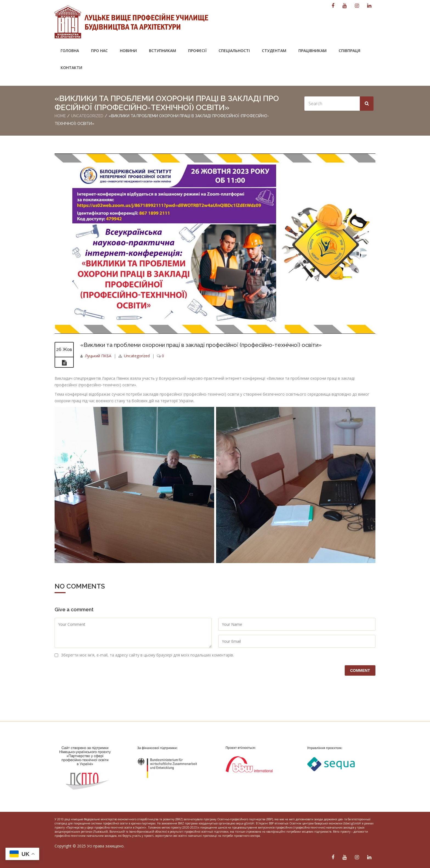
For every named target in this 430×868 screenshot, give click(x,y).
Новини (128, 51)
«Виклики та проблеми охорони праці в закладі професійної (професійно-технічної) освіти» (201, 345)
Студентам (274, 51)
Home (60, 116)
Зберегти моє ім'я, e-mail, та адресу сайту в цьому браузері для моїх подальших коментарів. (148, 655)
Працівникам (312, 51)
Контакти (71, 68)
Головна (70, 51)
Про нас (99, 51)
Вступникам (162, 51)
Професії (197, 51)
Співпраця (350, 51)
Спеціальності (234, 51)
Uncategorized (87, 116)
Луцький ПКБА (98, 356)
